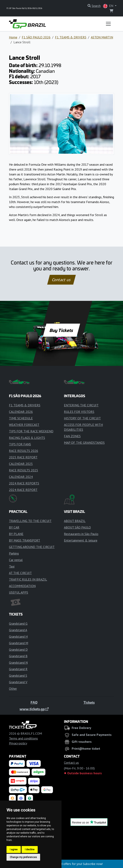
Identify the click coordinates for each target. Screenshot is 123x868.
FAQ (34, 702)
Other (13, 689)
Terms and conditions (23, 738)
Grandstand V (18, 682)
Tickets (89, 702)
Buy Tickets (61, 330)
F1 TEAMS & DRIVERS (71, 37)
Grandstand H (18, 636)
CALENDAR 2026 (21, 412)
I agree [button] (14, 850)
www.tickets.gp (34, 709)
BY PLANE (16, 534)
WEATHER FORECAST (24, 425)
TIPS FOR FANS (20, 444)
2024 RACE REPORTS (24, 483)
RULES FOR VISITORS (79, 412)
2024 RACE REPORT (23, 490)
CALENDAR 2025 (21, 464)
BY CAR (14, 527)
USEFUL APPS (19, 592)
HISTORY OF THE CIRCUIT (82, 418)
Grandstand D (18, 649)
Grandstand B (18, 656)
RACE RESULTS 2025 (24, 470)
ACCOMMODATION (22, 586)
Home (13, 37)
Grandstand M (19, 643)
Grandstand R (18, 669)
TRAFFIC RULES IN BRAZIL (28, 579)
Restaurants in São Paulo (81, 534)
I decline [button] (30, 850)
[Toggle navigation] (108, 24)
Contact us (62, 280)
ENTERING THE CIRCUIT (81, 405)
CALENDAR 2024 (21, 477)
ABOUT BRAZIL (75, 521)
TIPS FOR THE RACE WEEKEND (31, 431)
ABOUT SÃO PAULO (77, 527)
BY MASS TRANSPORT (25, 540)
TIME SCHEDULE (21, 418)
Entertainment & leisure (81, 540)
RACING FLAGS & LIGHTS (27, 438)
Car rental (16, 560)
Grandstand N (18, 662)
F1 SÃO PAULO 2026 (36, 37)
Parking (14, 553)
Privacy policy (18, 743)
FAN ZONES (72, 436)
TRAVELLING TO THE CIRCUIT (30, 521)
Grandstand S (18, 675)
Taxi (12, 566)
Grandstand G (18, 623)
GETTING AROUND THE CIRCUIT (32, 547)
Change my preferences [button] (23, 857)
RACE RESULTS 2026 (24, 451)
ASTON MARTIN (102, 37)
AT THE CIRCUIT (20, 573)
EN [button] (109, 6)
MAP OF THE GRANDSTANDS (84, 443)
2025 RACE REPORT (23, 457)
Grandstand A (18, 630)
